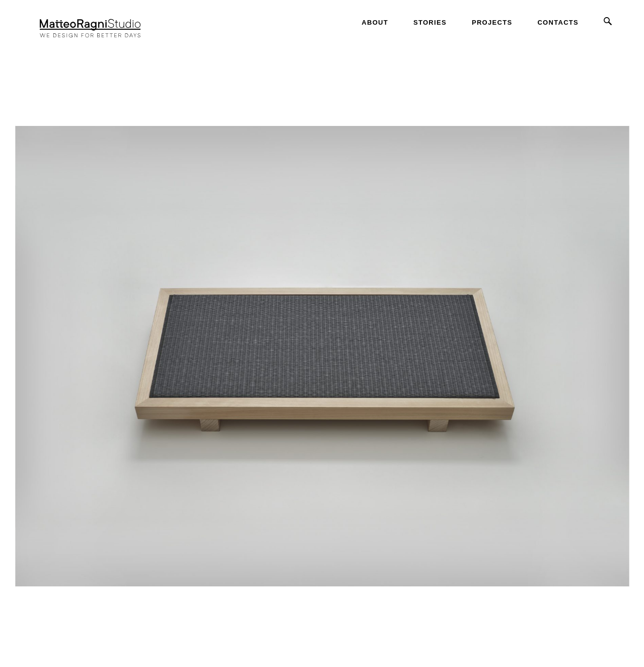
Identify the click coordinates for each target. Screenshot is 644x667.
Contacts (558, 22)
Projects (492, 22)
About (375, 22)
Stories (430, 22)
